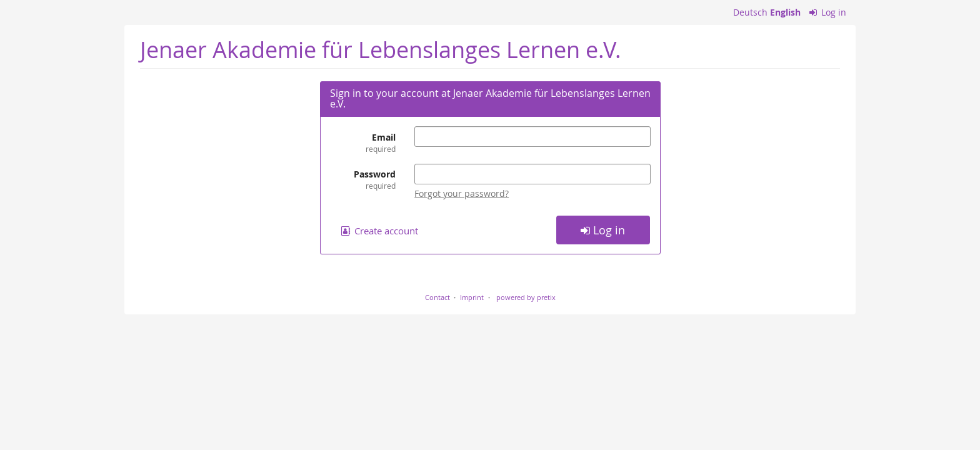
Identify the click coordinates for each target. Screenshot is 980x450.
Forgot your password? (462, 193)
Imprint (472, 297)
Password (363, 180)
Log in (828, 12)
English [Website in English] (785, 12)
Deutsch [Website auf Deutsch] (750, 12)
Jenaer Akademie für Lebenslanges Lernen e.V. (381, 50)
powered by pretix (526, 297)
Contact (437, 297)
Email (363, 143)
